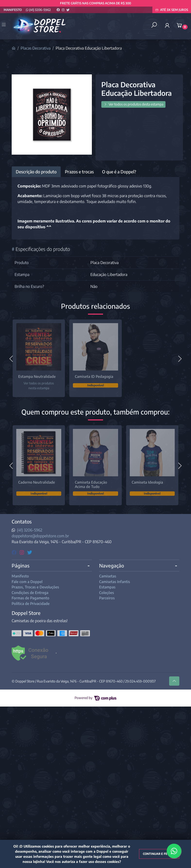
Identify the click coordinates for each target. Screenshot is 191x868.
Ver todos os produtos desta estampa (133, 104)
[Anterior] (12, 358)
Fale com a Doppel (27, 582)
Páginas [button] (21, 565)
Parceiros (107, 598)
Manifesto (13, 10)
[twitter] (30, 552)
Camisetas (108, 576)
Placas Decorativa (36, 48)
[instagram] (22, 552)
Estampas (107, 587)
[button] (167, 25)
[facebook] (15, 552)
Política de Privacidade (31, 603)
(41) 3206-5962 (38, 10)
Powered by (95, 698)
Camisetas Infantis (115, 582)
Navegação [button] (112, 565)
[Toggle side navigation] (4, 25)
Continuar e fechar (159, 854)
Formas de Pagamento (30, 598)
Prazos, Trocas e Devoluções (35, 587)
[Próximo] (179, 358)
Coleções (107, 593)
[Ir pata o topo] (174, 681)
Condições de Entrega (30, 593)
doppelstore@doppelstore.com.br (40, 536)
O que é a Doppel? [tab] (119, 172)
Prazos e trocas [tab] (79, 172)
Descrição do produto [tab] (36, 172)
